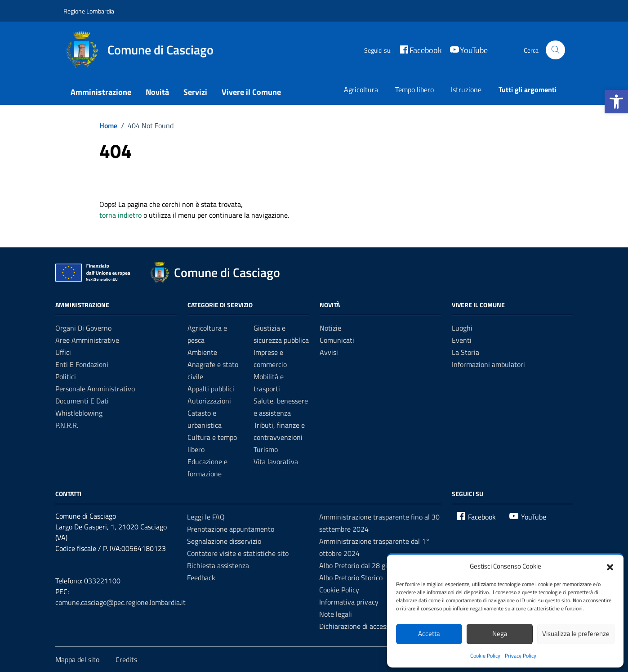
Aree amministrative (87, 340)
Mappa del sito (77, 659)
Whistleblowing (79, 413)
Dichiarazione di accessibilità (363, 626)
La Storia (465, 352)
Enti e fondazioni (82, 364)
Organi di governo (83, 328)
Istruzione (466, 90)
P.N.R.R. (67, 425)
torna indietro (120, 215)
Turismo (266, 449)
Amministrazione (101, 92)
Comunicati (337, 340)
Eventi (462, 340)
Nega (500, 634)
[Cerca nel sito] (555, 50)
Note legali (336, 614)
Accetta (429, 634)
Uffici (63, 352)
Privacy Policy (521, 656)
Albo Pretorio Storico (351, 578)
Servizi (195, 92)
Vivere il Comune (251, 92)
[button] (616, 102)
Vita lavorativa (276, 461)
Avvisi (329, 352)
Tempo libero (414, 90)
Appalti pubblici (211, 389)
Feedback (201, 578)
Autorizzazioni (209, 401)
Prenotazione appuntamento (231, 529)
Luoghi (462, 328)
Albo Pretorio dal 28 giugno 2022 (370, 565)
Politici (66, 376)
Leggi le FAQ (206, 517)
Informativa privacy (349, 602)
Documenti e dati (82, 401)
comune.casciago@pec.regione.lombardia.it (120, 602)
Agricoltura (361, 90)
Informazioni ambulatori (488, 364)
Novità (157, 92)
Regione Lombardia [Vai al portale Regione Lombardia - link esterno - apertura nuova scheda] (89, 11)
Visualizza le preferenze (576, 634)
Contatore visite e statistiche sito (238, 553)
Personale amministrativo (95, 389)
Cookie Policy (485, 656)
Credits (126, 659)
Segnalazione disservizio (224, 541)
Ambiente (202, 352)
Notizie (330, 328)
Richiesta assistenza (218, 565)
